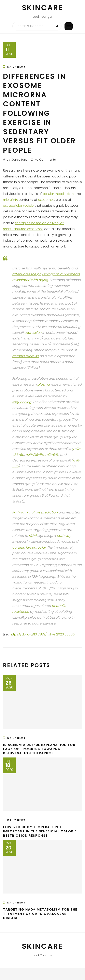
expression (33, 333)
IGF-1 (33, 536)
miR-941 (52, 455)
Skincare (43, 8)
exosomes (46, 200)
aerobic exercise (25, 356)
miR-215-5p (35, 455)
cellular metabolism (58, 194)
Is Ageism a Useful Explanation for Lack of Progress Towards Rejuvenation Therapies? (39, 749)
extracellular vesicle (18, 206)
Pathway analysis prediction (35, 512)
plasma (44, 384)
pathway (64, 536)
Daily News (17, 67)
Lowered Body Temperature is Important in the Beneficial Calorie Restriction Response (40, 831)
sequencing (22, 402)
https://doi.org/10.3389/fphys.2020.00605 (42, 634)
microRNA (10, 200)
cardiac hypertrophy (29, 547)
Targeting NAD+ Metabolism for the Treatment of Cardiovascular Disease (40, 914)
